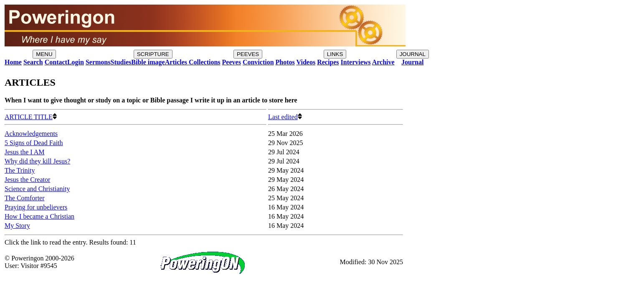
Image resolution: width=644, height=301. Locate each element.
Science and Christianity (37, 189)
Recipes (328, 62)
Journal (412, 62)
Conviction (258, 62)
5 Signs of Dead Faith (34, 143)
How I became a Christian (39, 216)
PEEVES (248, 54)
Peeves (232, 62)
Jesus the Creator (27, 180)
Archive (383, 62)
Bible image (148, 62)
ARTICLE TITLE (31, 117)
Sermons (98, 62)
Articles (176, 62)
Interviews (356, 62)
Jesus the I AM (25, 152)
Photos (285, 62)
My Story (17, 226)
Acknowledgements (31, 134)
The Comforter (25, 198)
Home (13, 62)
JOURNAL (413, 54)
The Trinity (20, 170)
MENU (44, 54)
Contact (56, 62)
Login (76, 62)
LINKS (335, 54)
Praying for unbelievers (36, 207)
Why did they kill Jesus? (37, 161)
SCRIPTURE (153, 54)
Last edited (285, 117)
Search (33, 62)
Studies (121, 62)
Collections (204, 62)
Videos (306, 62)
